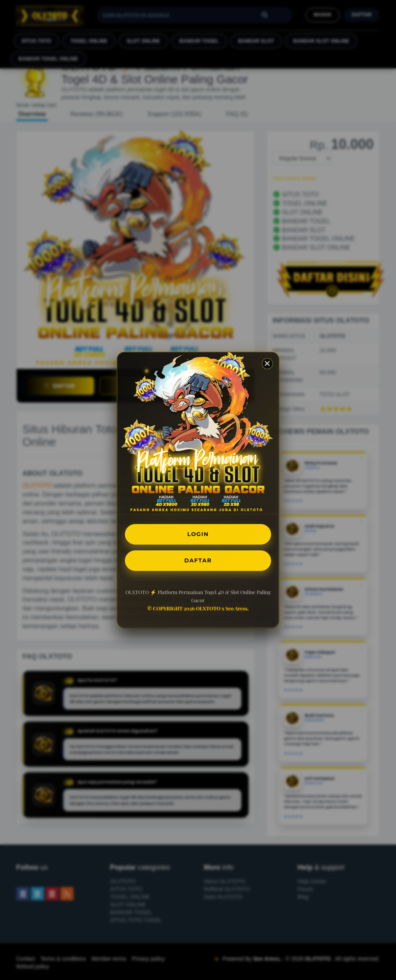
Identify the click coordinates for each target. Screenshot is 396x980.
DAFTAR (198, 561)
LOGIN (198, 533)
